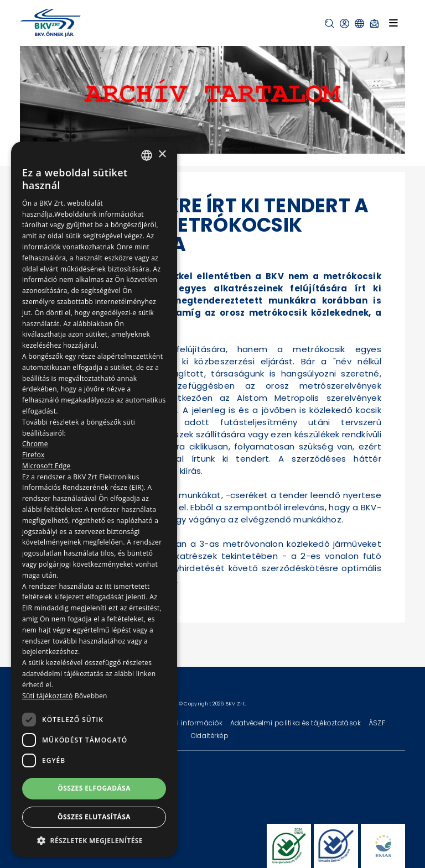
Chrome (35, 444)
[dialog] (94, 499)
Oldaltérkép (210, 736)
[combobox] (147, 155)
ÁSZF (377, 723)
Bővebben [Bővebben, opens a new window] (91, 696)
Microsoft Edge (46, 466)
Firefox (33, 455)
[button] (330, 23)
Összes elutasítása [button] (94, 817)
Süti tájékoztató (47, 696)
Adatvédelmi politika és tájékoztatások (297, 723)
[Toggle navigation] (393, 23)
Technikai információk (185, 723)
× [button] (162, 155)
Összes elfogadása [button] (94, 788)
